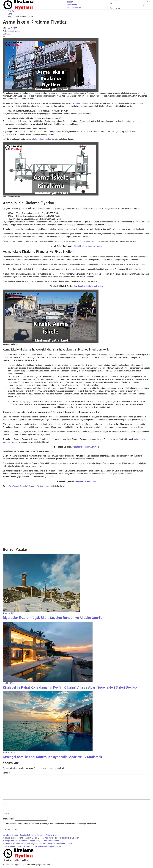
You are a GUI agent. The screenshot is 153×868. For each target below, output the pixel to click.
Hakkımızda (72, 5)
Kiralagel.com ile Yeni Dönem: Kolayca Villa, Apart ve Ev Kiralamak (31, 841)
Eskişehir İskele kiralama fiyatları (88, 246)
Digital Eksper (20, 865)
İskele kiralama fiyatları (86, 481)
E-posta (7, 813)
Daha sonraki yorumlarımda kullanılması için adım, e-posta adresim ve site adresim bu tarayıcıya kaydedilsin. (51, 824)
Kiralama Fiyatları (13, 31)
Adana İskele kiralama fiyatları (90, 286)
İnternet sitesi (8, 819)
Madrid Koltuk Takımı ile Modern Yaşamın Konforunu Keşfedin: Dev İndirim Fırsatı (37, 844)
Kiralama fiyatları (82, 103)
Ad (5, 804)
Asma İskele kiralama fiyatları (39, 139)
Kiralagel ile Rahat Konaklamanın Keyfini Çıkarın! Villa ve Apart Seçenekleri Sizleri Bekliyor (41, 838)
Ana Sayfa (12, 11)
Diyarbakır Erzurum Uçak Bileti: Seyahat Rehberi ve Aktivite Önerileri (31, 835)
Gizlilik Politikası (74, 8)
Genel (10, 14)
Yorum (6, 773)
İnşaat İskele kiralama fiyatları (86, 447)
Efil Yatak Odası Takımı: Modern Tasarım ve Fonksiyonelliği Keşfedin (32, 846)
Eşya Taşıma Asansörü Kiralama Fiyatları (26, 486)
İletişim (70, 2)
